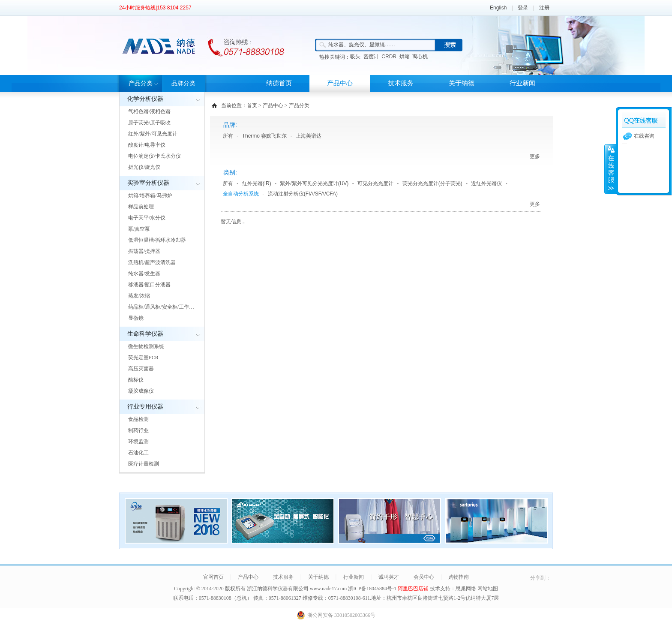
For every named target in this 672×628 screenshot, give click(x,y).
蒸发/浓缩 (139, 296)
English (498, 8)
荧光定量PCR (143, 358)
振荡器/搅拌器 (144, 251)
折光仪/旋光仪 (144, 167)
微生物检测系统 (146, 346)
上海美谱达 (309, 136)
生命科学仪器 (145, 334)
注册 (544, 8)
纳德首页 (279, 83)
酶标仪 (136, 380)
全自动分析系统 (241, 194)
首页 (252, 105)
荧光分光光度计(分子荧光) (432, 183)
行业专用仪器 (145, 407)
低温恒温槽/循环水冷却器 (157, 240)
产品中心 (340, 83)
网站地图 (488, 589)
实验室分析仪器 (148, 183)
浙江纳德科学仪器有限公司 (278, 589)
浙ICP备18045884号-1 (373, 589)
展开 (610, 169)
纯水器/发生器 (144, 273)
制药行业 (138, 430)
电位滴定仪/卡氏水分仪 (154, 156)
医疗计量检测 (144, 464)
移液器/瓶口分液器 (149, 285)
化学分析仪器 (145, 99)
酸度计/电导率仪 (147, 145)
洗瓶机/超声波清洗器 (152, 262)
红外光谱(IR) (257, 183)
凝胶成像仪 (141, 391)
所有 (228, 136)
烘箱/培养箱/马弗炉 (150, 195)
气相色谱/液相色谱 (149, 111)
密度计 (371, 57)
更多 (535, 156)
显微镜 (136, 318)
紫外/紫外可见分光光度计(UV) (314, 183)
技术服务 (401, 83)
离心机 (420, 57)
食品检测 (138, 419)
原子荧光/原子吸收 (149, 123)
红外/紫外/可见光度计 (153, 134)
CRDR (389, 57)
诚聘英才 (389, 577)
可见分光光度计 (375, 183)
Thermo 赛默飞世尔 (265, 136)
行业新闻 (522, 83)
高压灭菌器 (141, 369)
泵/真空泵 (139, 229)
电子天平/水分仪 (147, 218)
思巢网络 (466, 589)
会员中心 (424, 577)
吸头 (355, 57)
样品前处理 (141, 207)
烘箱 (405, 57)
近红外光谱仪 (486, 183)
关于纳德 (462, 83)
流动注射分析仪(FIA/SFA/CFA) (303, 194)
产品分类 (141, 83)
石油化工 (138, 453)
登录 (523, 8)
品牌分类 (183, 83)
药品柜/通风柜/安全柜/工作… (161, 307)
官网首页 (213, 577)
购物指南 (459, 577)
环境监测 (138, 442)
